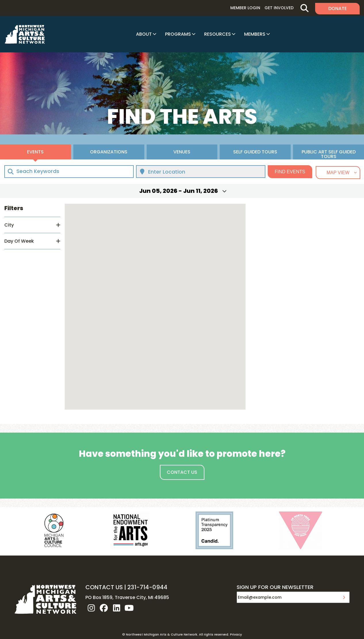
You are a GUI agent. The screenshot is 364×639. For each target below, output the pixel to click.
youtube (129, 608)
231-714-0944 (147, 587)
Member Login (245, 8)
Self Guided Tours (255, 152)
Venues (182, 152)
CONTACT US (104, 587)
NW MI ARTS (25, 34)
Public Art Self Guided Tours (329, 154)
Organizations (109, 152)
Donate (338, 8)
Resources (218, 34)
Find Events (290, 172)
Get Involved (279, 8)
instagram (91, 608)
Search (304, 8)
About (144, 34)
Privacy (236, 634)
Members (255, 34)
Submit (344, 597)
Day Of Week (19, 241)
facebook (104, 608)
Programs (178, 34)
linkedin (116, 608)
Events (35, 152)
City (9, 225)
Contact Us (182, 472)
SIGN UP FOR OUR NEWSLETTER (275, 587)
